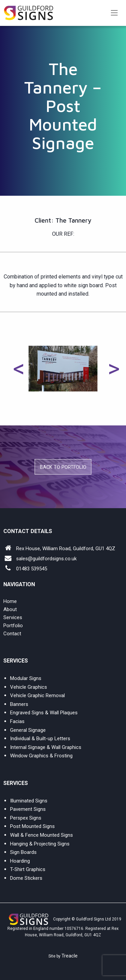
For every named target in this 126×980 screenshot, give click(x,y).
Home (10, 601)
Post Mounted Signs (32, 826)
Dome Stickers (26, 878)
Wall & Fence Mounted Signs (41, 835)
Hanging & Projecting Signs (40, 844)
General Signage (28, 730)
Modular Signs (26, 678)
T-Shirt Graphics (28, 869)
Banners (19, 704)
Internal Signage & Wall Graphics (46, 747)
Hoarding (20, 861)
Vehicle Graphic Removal (37, 695)
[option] (63, 369)
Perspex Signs (26, 818)
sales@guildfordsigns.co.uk (46, 559)
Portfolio (13, 626)
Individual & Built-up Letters (40, 739)
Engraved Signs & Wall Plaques (44, 713)
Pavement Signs (28, 809)
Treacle (70, 956)
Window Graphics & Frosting (41, 756)
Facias (17, 721)
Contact (12, 634)
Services (13, 617)
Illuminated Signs (29, 801)
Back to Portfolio (63, 467)
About (10, 609)
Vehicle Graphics (29, 687)
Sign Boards (23, 852)
